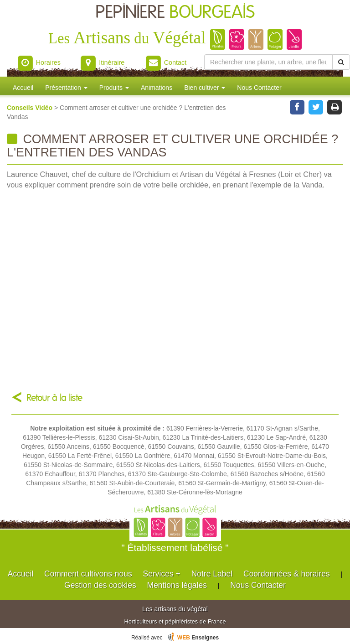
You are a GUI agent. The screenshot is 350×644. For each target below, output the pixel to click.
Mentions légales (177, 585)
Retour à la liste (54, 398)
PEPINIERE (175, 13)
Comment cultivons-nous (88, 574)
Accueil (23, 88)
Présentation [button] (66, 88)
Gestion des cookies (100, 585)
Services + (162, 574)
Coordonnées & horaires (287, 574)
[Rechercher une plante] (268, 62)
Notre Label (212, 574)
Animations (157, 88)
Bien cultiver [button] (205, 88)
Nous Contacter (259, 88)
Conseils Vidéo (31, 108)
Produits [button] (114, 88)
